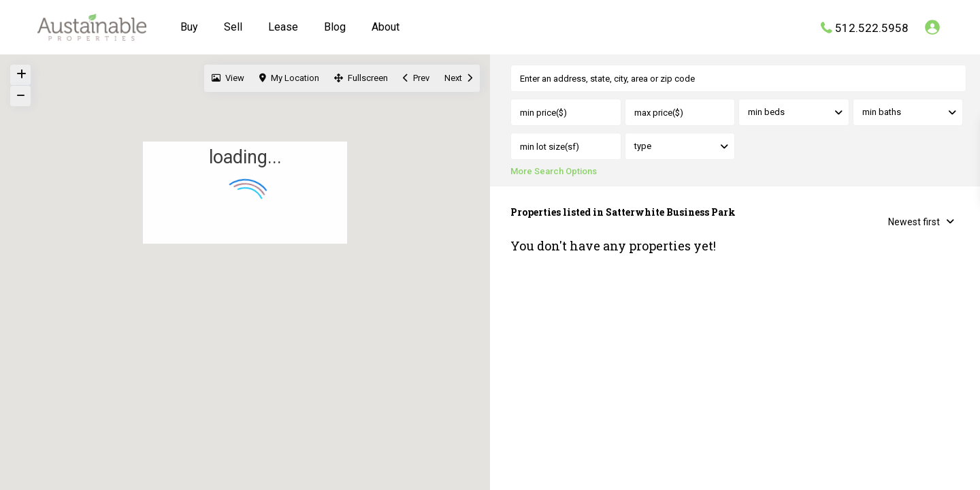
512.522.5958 (872, 27)
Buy (189, 27)
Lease (283, 27)
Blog (335, 27)
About (386, 27)
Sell (233, 27)
